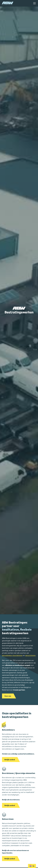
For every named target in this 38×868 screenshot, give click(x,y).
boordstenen (18, 655)
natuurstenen (30, 655)
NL (32, 866)
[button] (34, 3)
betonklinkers (7, 655)
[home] (8, 3)
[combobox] (32, 866)
